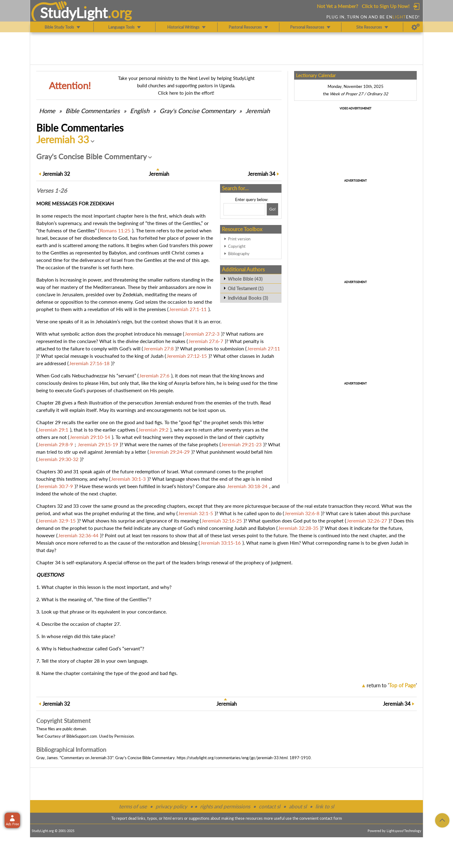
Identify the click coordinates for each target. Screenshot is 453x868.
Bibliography (239, 254)
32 (56, 174)
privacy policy (171, 806)
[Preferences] (416, 27)
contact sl (270, 806)
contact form (331, 818)
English (140, 111)
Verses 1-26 (52, 191)
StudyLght (74, 13)
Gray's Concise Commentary (197, 111)
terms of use (133, 806)
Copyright (237, 246)
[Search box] (244, 209)
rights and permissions (225, 806)
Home (47, 111)
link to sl (325, 806)
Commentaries (93, 111)
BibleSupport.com (82, 736)
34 (262, 174)
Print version (239, 239)
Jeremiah (258, 111)
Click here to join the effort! (186, 93)
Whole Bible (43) (245, 279)
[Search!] (272, 209)
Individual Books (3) (248, 298)
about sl (298, 806)
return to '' (392, 685)
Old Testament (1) (246, 288)
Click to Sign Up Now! (386, 6)
